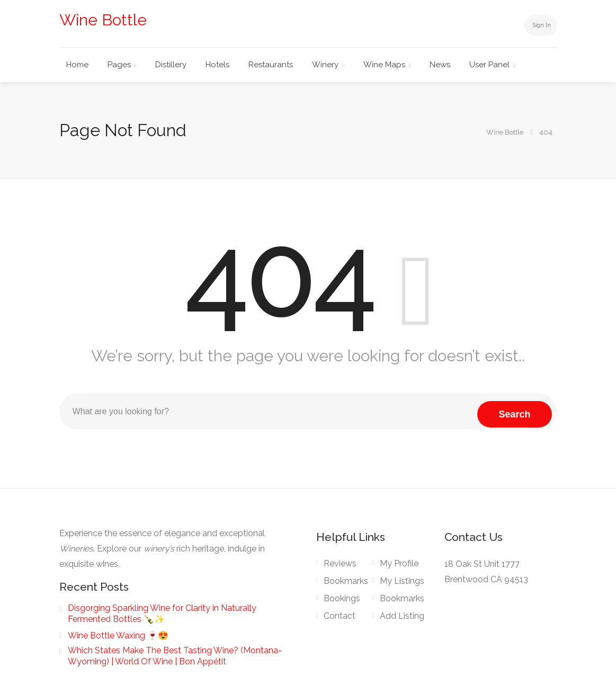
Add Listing (402, 616)
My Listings (402, 581)
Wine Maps (384, 65)
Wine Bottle (103, 20)
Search (514, 412)
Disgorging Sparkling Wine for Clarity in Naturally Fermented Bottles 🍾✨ (162, 613)
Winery (325, 65)
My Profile (399, 563)
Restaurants (271, 65)
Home (77, 65)
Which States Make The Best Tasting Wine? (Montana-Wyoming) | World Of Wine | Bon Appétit (175, 656)
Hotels (217, 65)
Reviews (340, 563)
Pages (119, 65)
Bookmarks (346, 581)
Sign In (536, 25)
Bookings (342, 598)
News (440, 65)
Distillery (171, 65)
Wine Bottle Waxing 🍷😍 (118, 635)
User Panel (489, 65)
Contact (340, 616)
